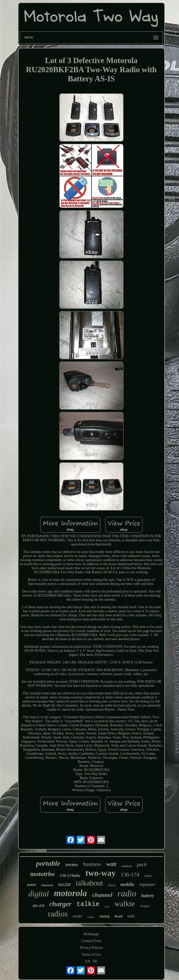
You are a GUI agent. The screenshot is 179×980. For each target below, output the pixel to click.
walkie (125, 904)
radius (91, 917)
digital (39, 894)
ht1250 (64, 885)
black (112, 885)
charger (60, 904)
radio (127, 893)
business (92, 864)
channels (47, 885)
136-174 (130, 874)
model (78, 916)
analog (105, 916)
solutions (127, 866)
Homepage (91, 934)
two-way (100, 873)
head (118, 916)
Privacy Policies (91, 948)
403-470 (38, 906)
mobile (127, 884)
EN (88, 961)
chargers (145, 906)
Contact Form (91, 941)
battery (148, 896)
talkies (148, 876)
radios (58, 914)
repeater (148, 884)
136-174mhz (70, 875)
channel (102, 895)
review (72, 865)
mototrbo (43, 874)
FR (95, 961)
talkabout (89, 883)
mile (131, 916)
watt (111, 864)
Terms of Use (91, 955)
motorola (70, 893)
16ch (107, 907)
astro (31, 885)
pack (142, 864)
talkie (88, 904)
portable (48, 863)
